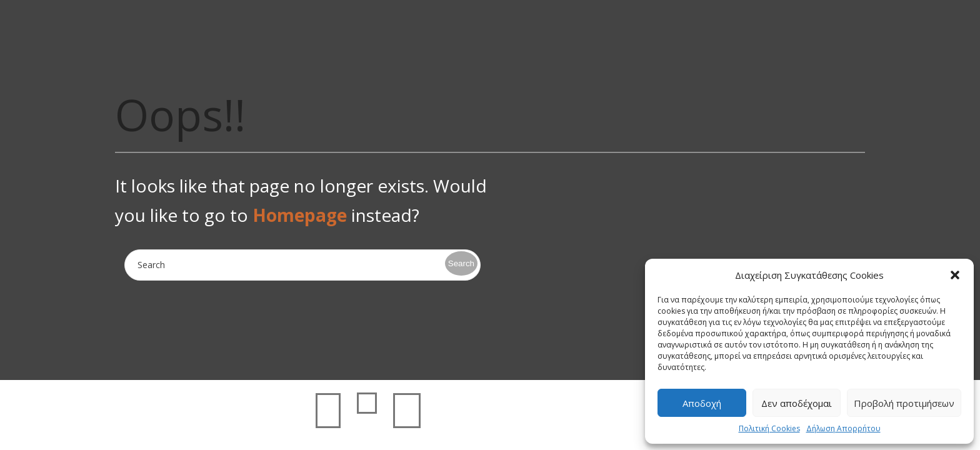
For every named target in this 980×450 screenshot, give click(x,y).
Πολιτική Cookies (769, 428)
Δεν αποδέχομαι (797, 403)
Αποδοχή (702, 403)
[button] (955, 275)
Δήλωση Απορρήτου (843, 428)
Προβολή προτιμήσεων (904, 403)
